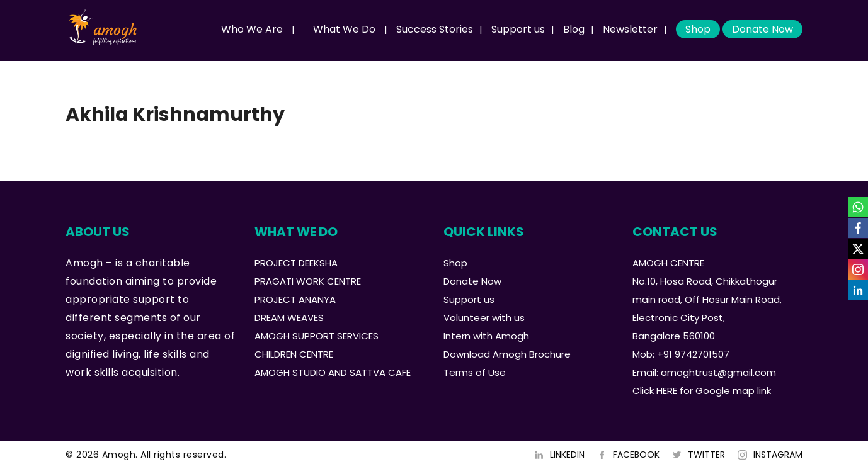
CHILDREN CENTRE (294, 354)
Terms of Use (475, 372)
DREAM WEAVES (289, 318)
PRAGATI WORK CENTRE (308, 281)
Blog (574, 29)
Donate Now (762, 29)
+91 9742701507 (693, 354)
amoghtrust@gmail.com (718, 372)
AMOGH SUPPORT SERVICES (317, 336)
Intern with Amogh (486, 336)
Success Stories (435, 29)
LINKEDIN (567, 455)
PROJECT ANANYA (295, 299)
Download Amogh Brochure (507, 354)
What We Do (344, 29)
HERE (667, 391)
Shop (698, 29)
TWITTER (706, 455)
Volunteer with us (484, 318)
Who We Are (252, 29)
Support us (518, 29)
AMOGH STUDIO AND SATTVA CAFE (333, 372)
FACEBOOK (636, 455)
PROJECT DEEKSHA (296, 263)
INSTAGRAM (778, 455)
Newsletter (630, 29)
